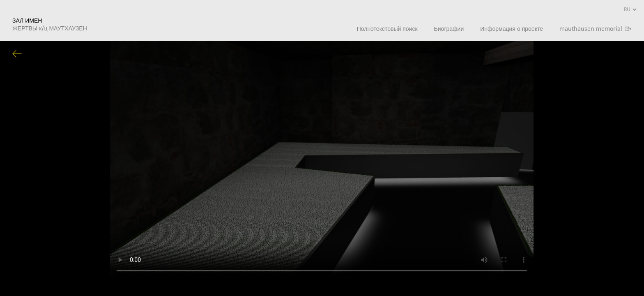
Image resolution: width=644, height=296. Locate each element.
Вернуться (17, 54)
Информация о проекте (512, 29)
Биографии (449, 29)
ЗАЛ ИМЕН (50, 24)
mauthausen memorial (591, 29)
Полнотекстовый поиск (387, 29)
